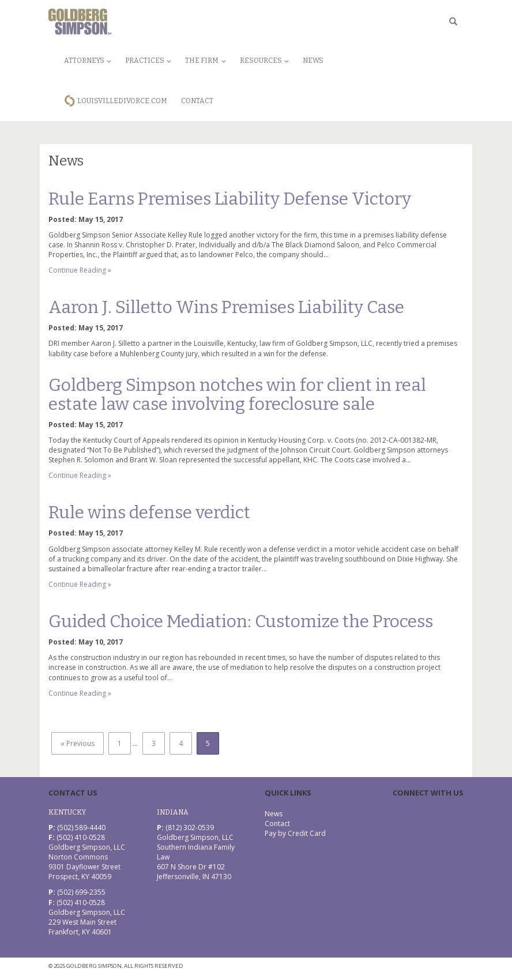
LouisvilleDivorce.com (122, 101)
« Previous (78, 743)
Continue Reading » (80, 270)
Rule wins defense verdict (149, 512)
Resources (264, 61)
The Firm (205, 61)
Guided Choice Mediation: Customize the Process (241, 621)
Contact (197, 101)
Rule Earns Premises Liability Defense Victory (230, 199)
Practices (148, 61)
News (313, 61)
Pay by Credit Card (295, 833)
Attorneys (88, 61)
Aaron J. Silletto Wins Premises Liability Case (226, 307)
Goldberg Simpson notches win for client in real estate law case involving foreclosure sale (237, 395)
